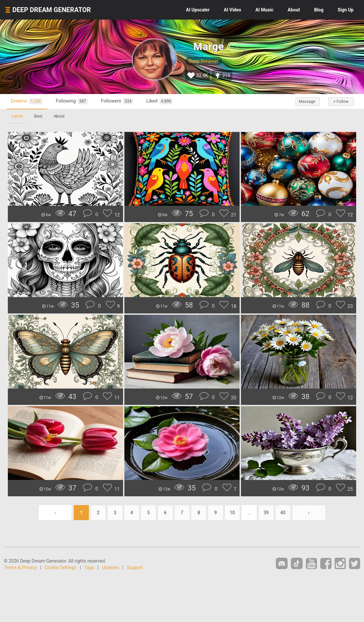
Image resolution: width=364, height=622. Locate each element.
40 (285, 513)
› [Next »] (311, 513)
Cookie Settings (61, 567)
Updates (111, 567)
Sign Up (346, 10)
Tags (89, 567)
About (294, 10)
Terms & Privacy (20, 567)
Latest (17, 116)
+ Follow (340, 102)
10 (233, 513)
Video (233, 10)
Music (264, 10)
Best (39, 116)
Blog (319, 10)
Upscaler (198, 10)
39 (268, 513)
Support (135, 567)
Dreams (27, 101)
